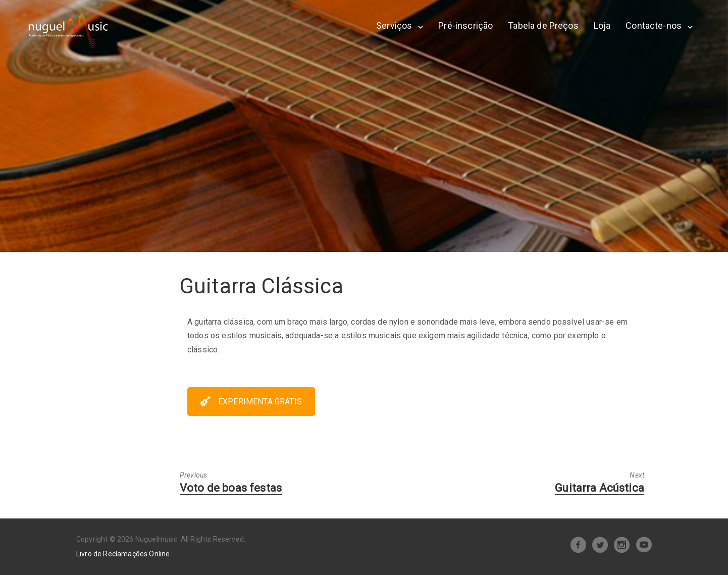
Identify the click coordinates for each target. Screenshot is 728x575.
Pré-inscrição (465, 25)
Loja (602, 25)
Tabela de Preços (543, 25)
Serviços (394, 25)
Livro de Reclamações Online (123, 554)
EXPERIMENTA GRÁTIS (251, 402)
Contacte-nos (654, 25)
